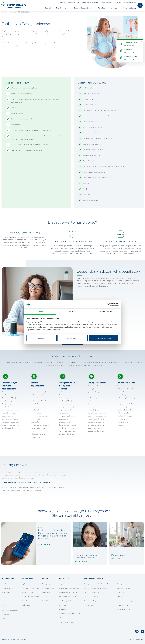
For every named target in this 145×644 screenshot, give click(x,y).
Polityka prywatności (66, 622)
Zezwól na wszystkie (103, 338)
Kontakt (45, 601)
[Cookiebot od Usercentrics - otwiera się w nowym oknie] (109, 304)
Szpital (48, 8)
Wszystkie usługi (73, 3)
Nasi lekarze (6, 584)
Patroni (5, 619)
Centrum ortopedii (91, 597)
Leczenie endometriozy (125, 609)
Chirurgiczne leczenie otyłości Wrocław (99, 584)
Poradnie (102, 8)
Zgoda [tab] (40, 311)
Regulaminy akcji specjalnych (69, 601)
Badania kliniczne (8, 588)
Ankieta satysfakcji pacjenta (69, 588)
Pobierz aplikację (129, 8)
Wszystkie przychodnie (30, 588)
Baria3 (4, 606)
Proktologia (88, 605)
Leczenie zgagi (122, 605)
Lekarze (114, 8)
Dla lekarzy (118, 3)
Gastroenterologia (123, 588)
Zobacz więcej (43, 544)
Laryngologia (121, 597)
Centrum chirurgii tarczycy (94, 592)
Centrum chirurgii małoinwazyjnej (96, 588)
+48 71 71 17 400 (129, 52)
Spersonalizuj (73, 338)
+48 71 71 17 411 (129, 59)
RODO (61, 618)
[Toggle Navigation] (67, 8)
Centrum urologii (90, 601)
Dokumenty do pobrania (67, 597)
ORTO (4, 597)
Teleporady (63, 605)
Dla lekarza (26, 605)
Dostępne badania (49, 588)
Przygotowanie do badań (68, 592)
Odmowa (41, 338)
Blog (60, 584)
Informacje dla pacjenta (90, 3)
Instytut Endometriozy (10, 610)
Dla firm (62, 3)
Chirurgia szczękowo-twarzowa (128, 584)
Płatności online (106, 3)
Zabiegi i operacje (48, 584)
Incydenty (62, 609)
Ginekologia (121, 592)
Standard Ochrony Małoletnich (70, 614)
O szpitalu (45, 597)
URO (4, 602)
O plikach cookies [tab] (105, 311)
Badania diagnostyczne (83, 8)
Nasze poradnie (27, 592)
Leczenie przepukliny (124, 601)
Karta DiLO (46, 592)
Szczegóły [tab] (72, 311)
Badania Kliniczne (130, 3)
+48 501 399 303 (129, 45)
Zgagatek (5, 614)
